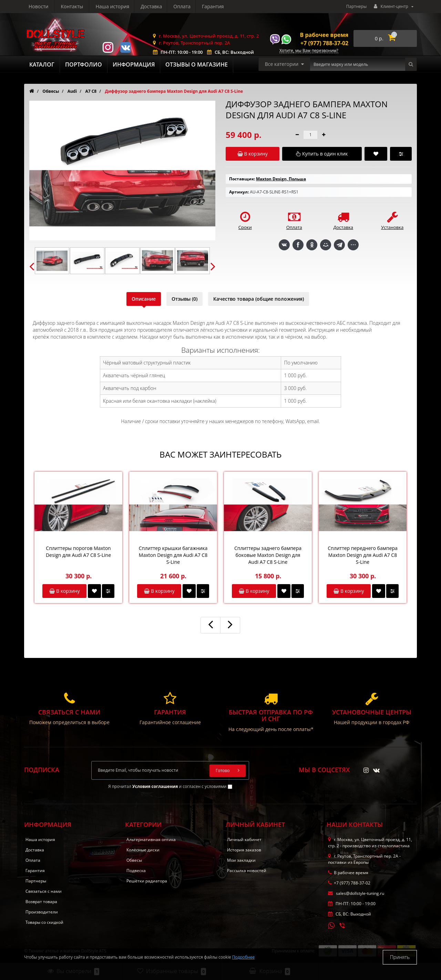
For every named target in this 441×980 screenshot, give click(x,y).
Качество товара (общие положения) (259, 299)
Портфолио (84, 64)
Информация (134, 64)
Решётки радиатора (147, 881)
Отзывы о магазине (197, 64)
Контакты (216, 6)
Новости (182, 6)
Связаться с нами (44, 891)
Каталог (42, 64)
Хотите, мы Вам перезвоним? (309, 51)
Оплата (117, 6)
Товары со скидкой (44, 922)
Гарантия (149, 6)
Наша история (45, 6)
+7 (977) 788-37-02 (324, 43)
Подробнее (244, 957)
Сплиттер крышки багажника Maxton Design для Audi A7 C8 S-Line (173, 555)
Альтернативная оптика (151, 839)
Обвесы (134, 860)
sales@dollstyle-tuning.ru (356, 893)
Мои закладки (241, 860)
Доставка (85, 6)
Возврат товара (41, 902)
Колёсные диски (143, 850)
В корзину (64, 591)
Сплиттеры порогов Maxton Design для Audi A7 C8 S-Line (78, 552)
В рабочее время (324, 35)
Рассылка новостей (247, 871)
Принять (400, 957)
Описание (144, 299)
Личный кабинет (244, 839)
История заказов (244, 850)
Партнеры (356, 6)
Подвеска (136, 871)
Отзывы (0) (184, 299)
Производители (42, 912)
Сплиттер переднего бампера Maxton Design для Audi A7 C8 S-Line (363, 555)
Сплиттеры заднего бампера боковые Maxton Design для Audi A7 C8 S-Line (268, 555)
